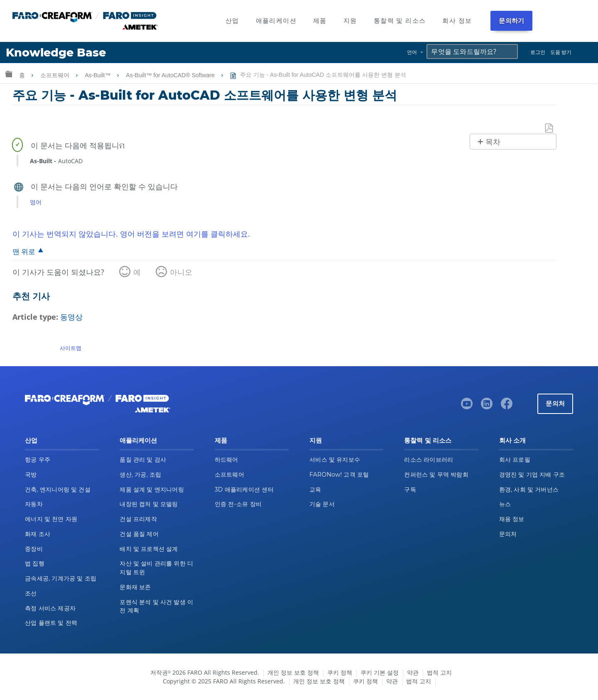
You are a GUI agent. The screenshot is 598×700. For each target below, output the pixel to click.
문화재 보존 (135, 587)
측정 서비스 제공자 (50, 608)
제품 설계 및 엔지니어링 (152, 490)
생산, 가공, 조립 (140, 475)
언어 (412, 52)
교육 (315, 490)
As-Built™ (98, 75)
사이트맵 (71, 348)
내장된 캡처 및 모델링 (149, 504)
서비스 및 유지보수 (335, 460)
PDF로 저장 (549, 128)
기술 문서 (322, 504)
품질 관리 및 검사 (143, 460)
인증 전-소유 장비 (238, 504)
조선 (31, 593)
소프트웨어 (56, 75)
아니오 (181, 272)
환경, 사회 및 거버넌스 (529, 490)
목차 (493, 142)
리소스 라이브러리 (429, 460)
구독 (410, 490)
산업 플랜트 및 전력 (51, 623)
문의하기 (511, 21)
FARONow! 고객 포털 (339, 475)
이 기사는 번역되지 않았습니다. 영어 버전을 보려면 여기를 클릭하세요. (131, 234)
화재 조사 (38, 534)
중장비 (34, 549)
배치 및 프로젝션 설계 (149, 549)
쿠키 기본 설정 (380, 672)
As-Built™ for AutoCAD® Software (171, 75)
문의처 (555, 403)
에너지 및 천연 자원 (51, 519)
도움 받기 (561, 52)
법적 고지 (439, 672)
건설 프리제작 (138, 519)
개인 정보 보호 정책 (293, 672)
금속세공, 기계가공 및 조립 (61, 578)
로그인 (538, 52)
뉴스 (505, 504)
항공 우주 (38, 460)
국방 (31, 475)
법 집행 (35, 563)
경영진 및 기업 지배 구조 (532, 475)
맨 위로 (24, 251)
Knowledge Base (56, 53)
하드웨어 (227, 460)
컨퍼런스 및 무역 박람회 (436, 475)
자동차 (34, 504)
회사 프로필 (515, 460)
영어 (36, 202)
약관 (413, 672)
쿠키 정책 (340, 672)
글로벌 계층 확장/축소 (9, 74)
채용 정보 (512, 519)
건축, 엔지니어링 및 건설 (58, 490)
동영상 (71, 317)
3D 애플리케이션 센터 (244, 490)
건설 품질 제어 (139, 534)
